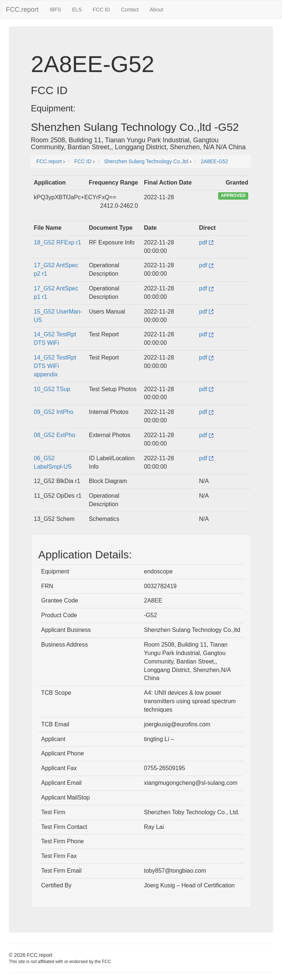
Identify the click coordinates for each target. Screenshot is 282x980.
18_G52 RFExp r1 (57, 242)
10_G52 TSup (52, 389)
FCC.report (22, 10)
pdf (206, 242)
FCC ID (102, 10)
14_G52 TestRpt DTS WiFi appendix (55, 366)
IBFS (55, 10)
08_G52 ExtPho (55, 435)
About (157, 10)
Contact (130, 10)
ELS (77, 10)
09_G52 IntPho (54, 412)
